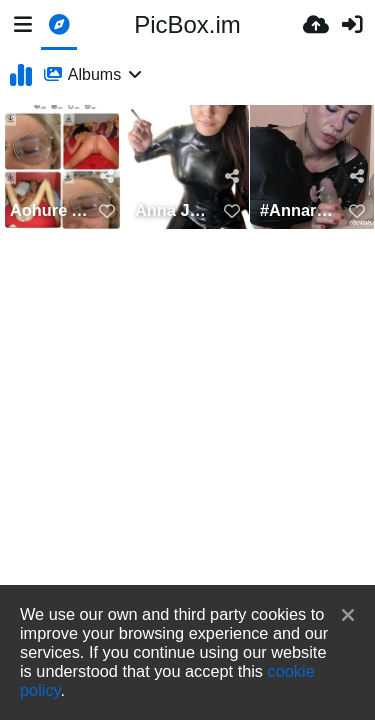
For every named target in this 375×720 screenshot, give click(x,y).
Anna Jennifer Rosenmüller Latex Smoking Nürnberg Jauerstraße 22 (174, 210)
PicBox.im (187, 24)
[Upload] (316, 25)
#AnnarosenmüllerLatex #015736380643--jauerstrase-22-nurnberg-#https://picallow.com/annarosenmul (299, 210)
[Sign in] (352, 25)
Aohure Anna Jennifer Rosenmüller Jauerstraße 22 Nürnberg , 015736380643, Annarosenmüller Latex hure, (49, 210)
